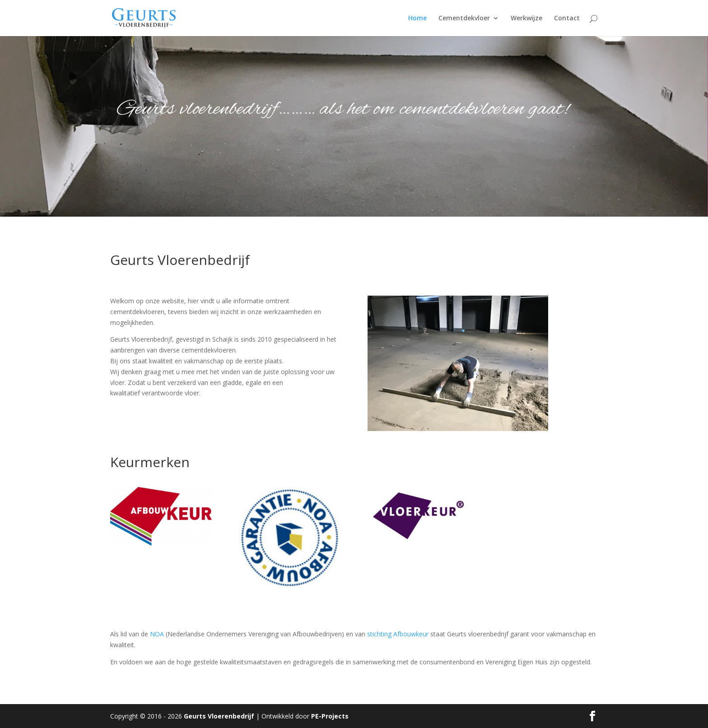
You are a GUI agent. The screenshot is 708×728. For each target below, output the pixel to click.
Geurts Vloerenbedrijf (219, 716)
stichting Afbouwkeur (399, 634)
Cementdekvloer (464, 19)
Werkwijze (526, 19)
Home (417, 19)
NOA (157, 634)
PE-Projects (330, 716)
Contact (567, 19)
